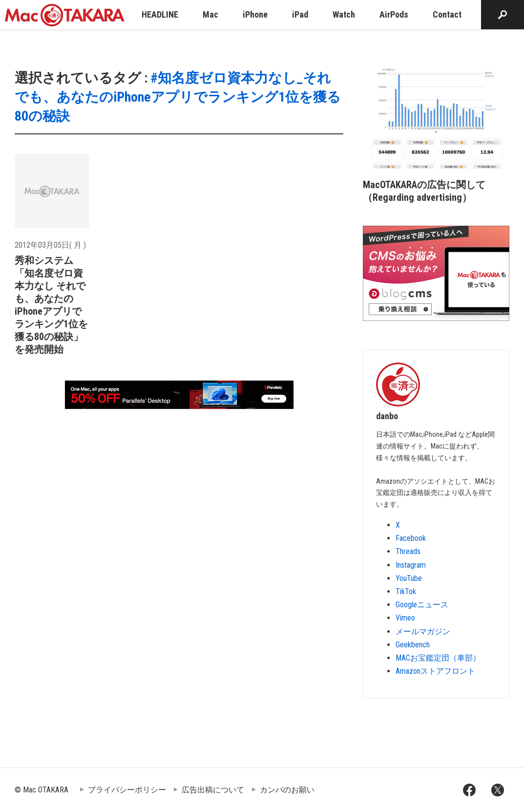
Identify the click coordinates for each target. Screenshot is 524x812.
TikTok (406, 591)
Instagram (411, 565)
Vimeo (405, 618)
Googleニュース (422, 605)
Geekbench (413, 645)
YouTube (409, 578)
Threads (408, 551)
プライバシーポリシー (127, 790)
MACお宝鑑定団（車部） (438, 658)
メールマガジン (423, 631)
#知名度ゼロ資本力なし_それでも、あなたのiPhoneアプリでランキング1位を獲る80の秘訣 (178, 97)
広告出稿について (213, 790)
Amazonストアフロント (435, 671)
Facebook (411, 538)
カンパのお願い (287, 790)
